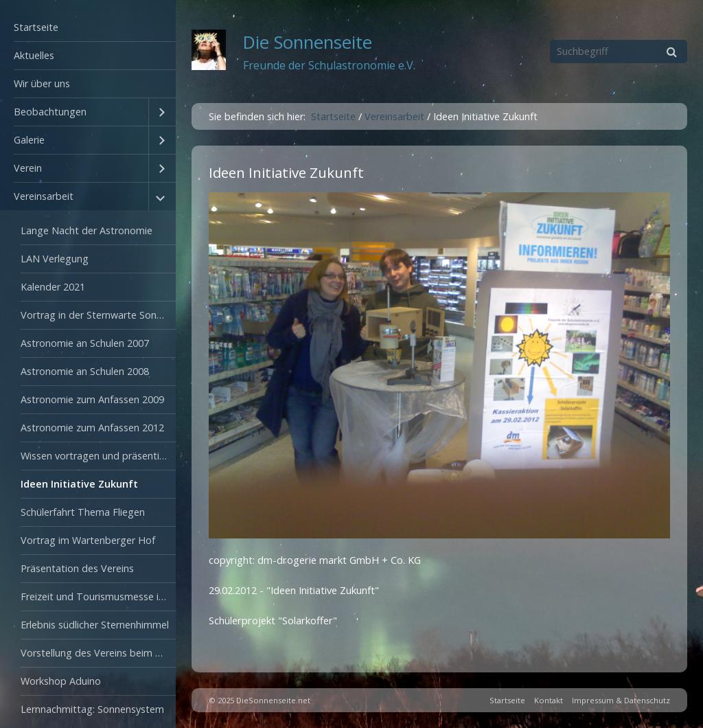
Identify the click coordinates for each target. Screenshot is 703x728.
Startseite (36, 27)
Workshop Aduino (61, 681)
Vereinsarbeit (44, 196)
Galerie (29, 140)
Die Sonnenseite (308, 42)
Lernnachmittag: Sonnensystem (92, 709)
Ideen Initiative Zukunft (79, 484)
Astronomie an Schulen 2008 (85, 371)
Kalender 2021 (53, 287)
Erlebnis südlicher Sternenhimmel (95, 625)
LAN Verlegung (55, 259)
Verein (28, 168)
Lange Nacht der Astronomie (87, 230)
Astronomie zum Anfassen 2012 (92, 428)
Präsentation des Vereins (77, 568)
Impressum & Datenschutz (621, 700)
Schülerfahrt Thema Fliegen (83, 512)
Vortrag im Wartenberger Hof (88, 540)
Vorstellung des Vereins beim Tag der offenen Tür (98, 653)
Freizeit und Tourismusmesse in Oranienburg (98, 596)
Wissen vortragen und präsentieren (98, 456)
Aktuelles (34, 55)
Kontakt (549, 700)
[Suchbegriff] (619, 52)
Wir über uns (42, 83)
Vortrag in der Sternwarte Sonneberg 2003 (98, 315)
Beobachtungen (50, 112)
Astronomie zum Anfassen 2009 (92, 399)
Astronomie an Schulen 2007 (85, 343)
